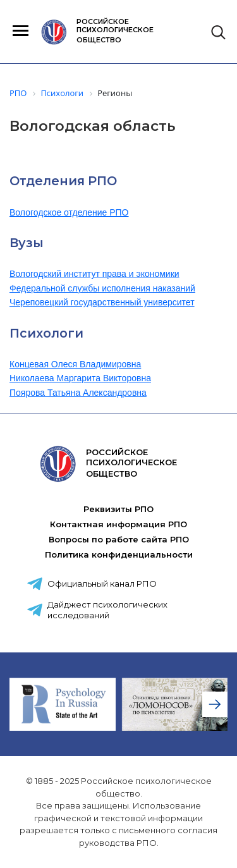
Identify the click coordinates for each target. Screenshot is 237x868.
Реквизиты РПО (118, 509)
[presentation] (215, 704)
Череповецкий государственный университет (102, 302)
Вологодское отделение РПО (69, 212)
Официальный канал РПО (102, 584)
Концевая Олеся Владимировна (75, 364)
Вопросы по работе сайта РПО (119, 539)
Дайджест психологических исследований (107, 610)
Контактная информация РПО (118, 524)
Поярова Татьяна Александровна (78, 393)
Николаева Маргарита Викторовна (80, 378)
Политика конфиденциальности (119, 554)
